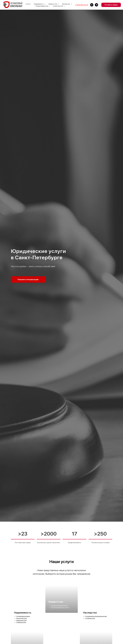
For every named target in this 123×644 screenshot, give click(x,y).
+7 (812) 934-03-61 (81, 5)
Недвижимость (23, 613)
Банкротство (56, 616)
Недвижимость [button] (39, 4)
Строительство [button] (58, 6)
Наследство (90, 613)
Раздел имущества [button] (42, 6)
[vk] (92, 5)
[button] (28, 279)
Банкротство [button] (53, 4)
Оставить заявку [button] (111, 5)
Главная (28, 4)
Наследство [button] (66, 4)
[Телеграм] (96, 5)
